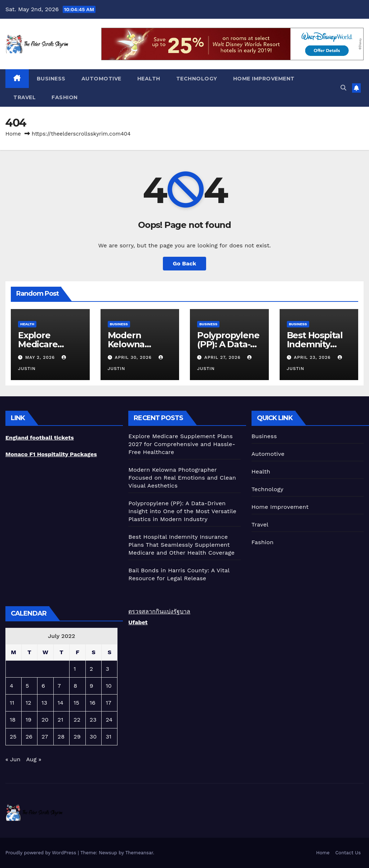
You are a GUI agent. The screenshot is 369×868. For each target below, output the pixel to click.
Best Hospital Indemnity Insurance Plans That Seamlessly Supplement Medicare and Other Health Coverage (181, 545)
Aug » (34, 759)
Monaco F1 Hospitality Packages (51, 454)
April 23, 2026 (313, 357)
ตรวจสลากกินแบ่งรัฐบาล (159, 611)
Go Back (185, 263)
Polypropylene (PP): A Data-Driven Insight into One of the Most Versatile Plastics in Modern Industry (182, 511)
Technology (197, 79)
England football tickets (40, 438)
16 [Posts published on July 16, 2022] (93, 703)
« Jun (13, 759)
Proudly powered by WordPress (42, 853)
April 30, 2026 (134, 357)
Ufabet (138, 622)
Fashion (65, 97)
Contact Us (348, 853)
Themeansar (139, 853)
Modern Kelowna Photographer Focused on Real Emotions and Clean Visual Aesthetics (182, 478)
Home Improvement (264, 79)
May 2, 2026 (41, 357)
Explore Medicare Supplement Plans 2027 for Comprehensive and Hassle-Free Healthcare (182, 444)
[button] (343, 88)
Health (149, 79)
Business (51, 79)
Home (13, 134)
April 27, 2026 (223, 357)
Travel (25, 97)
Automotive (101, 79)
